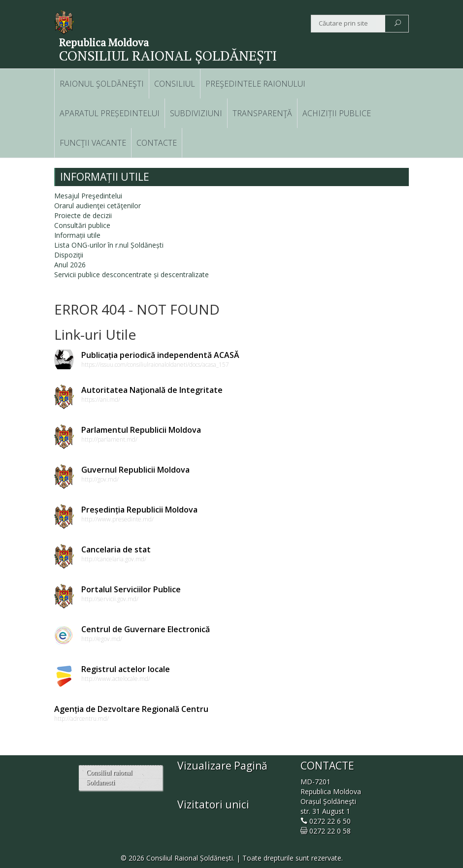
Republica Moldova (104, 42)
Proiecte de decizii (83, 215)
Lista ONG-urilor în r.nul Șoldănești (109, 245)
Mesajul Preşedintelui (88, 196)
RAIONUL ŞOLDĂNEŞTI (102, 84)
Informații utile (77, 235)
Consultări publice (82, 225)
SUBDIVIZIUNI (196, 113)
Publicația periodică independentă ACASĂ (160, 355)
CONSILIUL (175, 84)
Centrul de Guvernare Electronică (146, 629)
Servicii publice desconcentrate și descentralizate (132, 274)
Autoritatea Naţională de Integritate (152, 390)
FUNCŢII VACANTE (93, 143)
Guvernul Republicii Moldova (135, 470)
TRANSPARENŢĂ (262, 113)
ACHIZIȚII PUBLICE (337, 113)
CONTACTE (157, 143)
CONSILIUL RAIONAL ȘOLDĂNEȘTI (168, 55)
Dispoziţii (69, 255)
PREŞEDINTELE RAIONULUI (255, 84)
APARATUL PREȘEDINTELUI (110, 113)
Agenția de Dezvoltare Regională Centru (131, 709)
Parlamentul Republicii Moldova (141, 430)
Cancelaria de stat (116, 549)
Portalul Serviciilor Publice (131, 589)
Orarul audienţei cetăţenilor (98, 206)
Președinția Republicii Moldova (139, 510)
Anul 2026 (70, 265)
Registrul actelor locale (126, 669)
